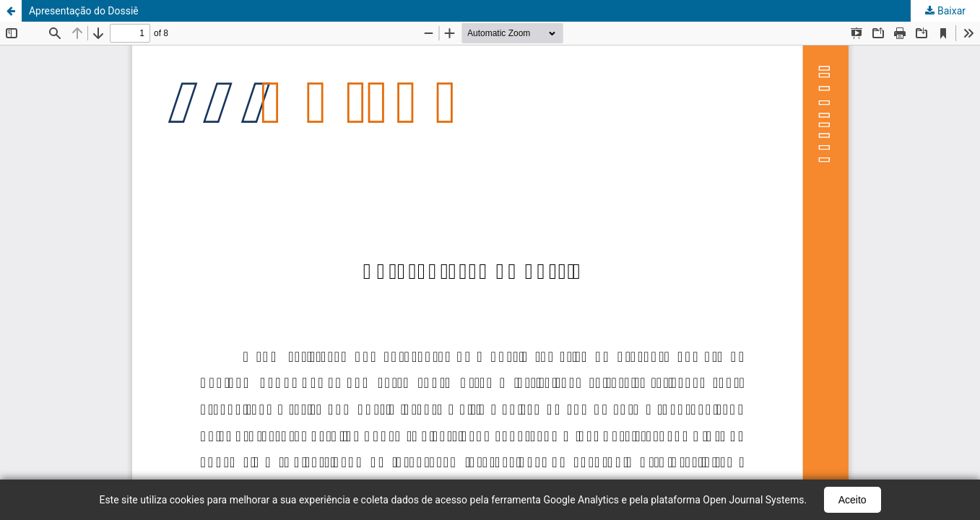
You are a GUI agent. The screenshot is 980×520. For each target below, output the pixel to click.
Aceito (853, 500)
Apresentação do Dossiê (84, 11)
